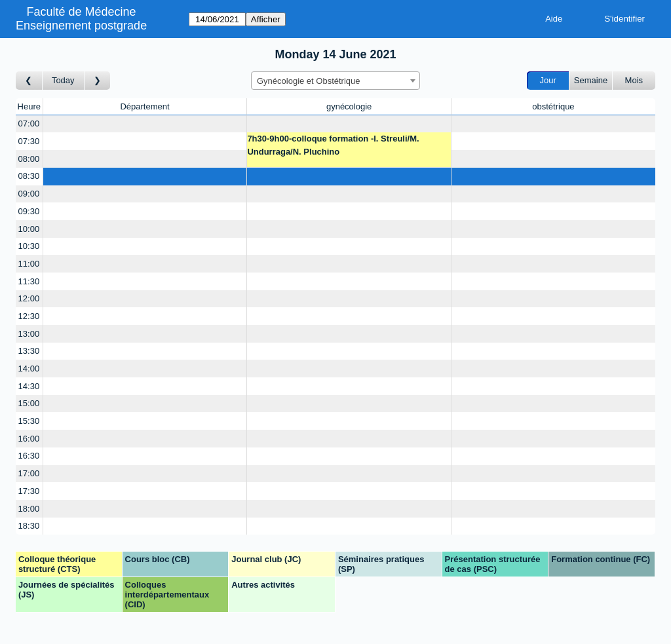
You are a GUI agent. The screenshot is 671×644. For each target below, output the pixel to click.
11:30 (29, 281)
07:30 (29, 141)
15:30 (29, 421)
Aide (554, 19)
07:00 (29, 123)
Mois (634, 80)
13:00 (29, 334)
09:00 (29, 194)
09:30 (29, 211)
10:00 (29, 229)
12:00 (29, 298)
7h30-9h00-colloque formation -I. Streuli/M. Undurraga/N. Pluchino (333, 145)
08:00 (29, 159)
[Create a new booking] (145, 124)
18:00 (29, 509)
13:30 (29, 351)
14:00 (29, 369)
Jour (548, 80)
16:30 (29, 456)
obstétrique (553, 106)
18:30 (29, 526)
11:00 (29, 264)
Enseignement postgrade (81, 26)
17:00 (29, 473)
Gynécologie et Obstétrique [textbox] (309, 81)
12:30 (29, 316)
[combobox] (335, 81)
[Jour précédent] (29, 81)
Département (144, 106)
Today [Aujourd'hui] (63, 80)
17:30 (29, 491)
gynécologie (349, 106)
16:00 (29, 439)
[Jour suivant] (98, 81)
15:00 (29, 403)
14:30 (29, 386)
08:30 (29, 176)
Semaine (591, 80)
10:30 (29, 246)
